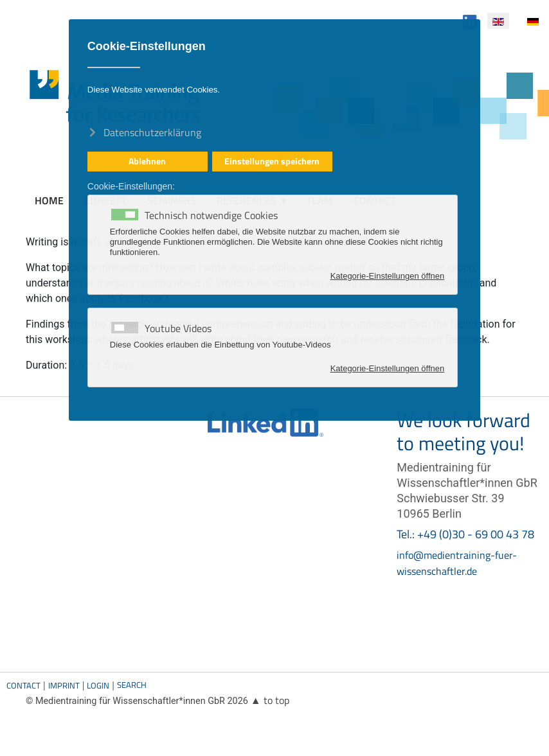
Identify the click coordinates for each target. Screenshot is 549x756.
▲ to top (270, 700)
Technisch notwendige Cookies (211, 215)
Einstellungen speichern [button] (272, 161)
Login (98, 685)
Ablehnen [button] (147, 161)
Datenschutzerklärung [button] (152, 132)
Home (49, 200)
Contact (23, 685)
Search (132, 685)
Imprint (64, 685)
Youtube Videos (178, 328)
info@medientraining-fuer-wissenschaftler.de (457, 563)
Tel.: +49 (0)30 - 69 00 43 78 (465, 534)
